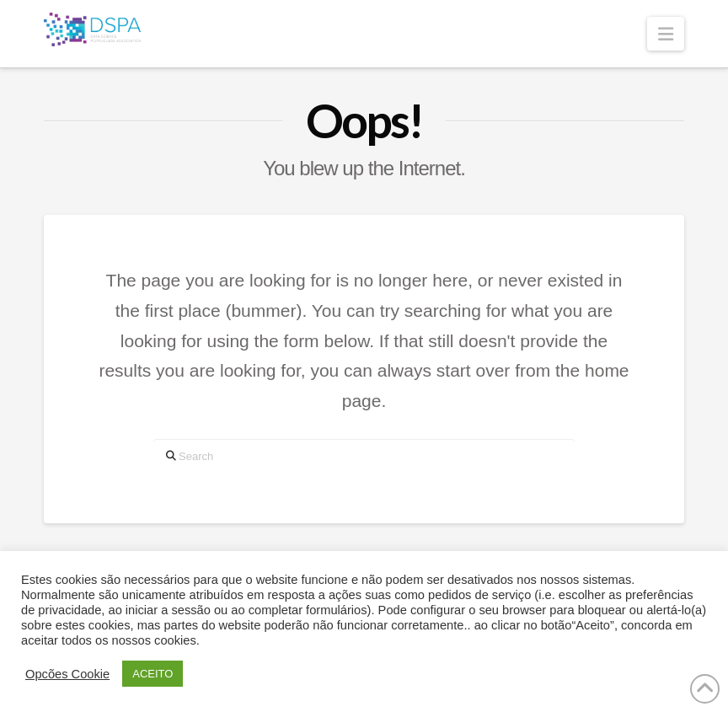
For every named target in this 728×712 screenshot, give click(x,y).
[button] (666, 34)
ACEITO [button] (153, 674)
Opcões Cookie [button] (67, 674)
